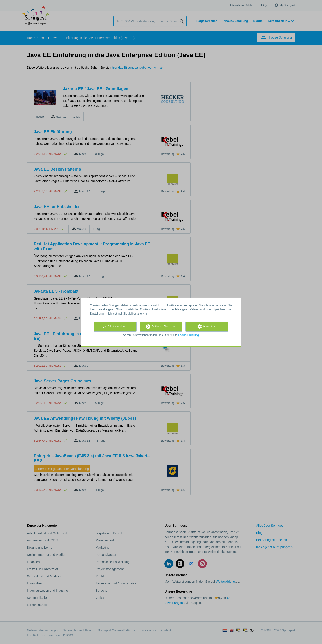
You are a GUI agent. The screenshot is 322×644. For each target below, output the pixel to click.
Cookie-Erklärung (189, 335)
